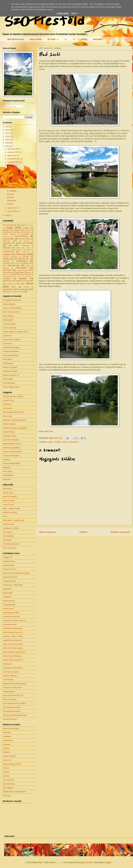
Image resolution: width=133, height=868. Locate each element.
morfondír (6, 263)
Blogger (108, 862)
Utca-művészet (8, 780)
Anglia (9, 228)
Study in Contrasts (10, 699)
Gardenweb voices (10, 624)
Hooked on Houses (10, 512)
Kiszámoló (7, 744)
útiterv (14, 287)
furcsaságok (8, 239)
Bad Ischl (49, 431)
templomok (7, 281)
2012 (7, 130)
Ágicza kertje (36, 39)
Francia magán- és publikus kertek (15, 332)
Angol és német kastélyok (12, 308)
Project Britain (8, 379)
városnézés (74, 442)
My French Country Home (12, 688)
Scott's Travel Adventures (12, 452)
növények (7, 270)
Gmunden (11, 197)
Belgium (18, 230)
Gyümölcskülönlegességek (13, 628)
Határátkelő (7, 736)
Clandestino (7, 404)
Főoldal (83, 532)
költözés (28, 248)
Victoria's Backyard (10, 719)
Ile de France (8, 344)
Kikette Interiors (9, 524)
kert (10, 245)
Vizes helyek (7, 471)
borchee (89, 862)
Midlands (22, 259)
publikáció (6, 274)
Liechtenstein (25, 252)
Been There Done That (11, 312)
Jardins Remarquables (11, 348)
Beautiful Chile (8, 400)
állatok (23, 225)
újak (18, 284)
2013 (7, 127)
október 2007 (12, 156)
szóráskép (7, 279)
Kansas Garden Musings (12, 656)
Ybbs (9, 175)
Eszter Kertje (8, 593)
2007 (7, 146)
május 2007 (12, 208)
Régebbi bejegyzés (120, 532)
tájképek (23, 279)
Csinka (9, 171)
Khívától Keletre (9, 432)
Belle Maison (8, 489)
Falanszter (7, 732)
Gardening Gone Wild (11, 613)
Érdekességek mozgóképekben (14, 792)
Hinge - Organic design (11, 509)
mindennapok (22, 261)
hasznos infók (24, 239)
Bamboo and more (10, 569)
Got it (74, 14)
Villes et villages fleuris (11, 387)
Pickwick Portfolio (9, 756)
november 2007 (13, 152)
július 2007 (12, 165)
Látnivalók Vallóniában (11, 440)
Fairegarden (7, 597)
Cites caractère (8, 316)
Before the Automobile (11, 729)
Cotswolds (6, 232)
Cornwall (28, 230)
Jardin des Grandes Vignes (13, 648)
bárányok (6, 230)
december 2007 (13, 149)
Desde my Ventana (10, 497)
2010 (7, 137)
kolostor (19, 248)
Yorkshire (14, 292)
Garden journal (8, 609)
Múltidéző (6, 752)
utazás (65, 442)
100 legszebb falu (10, 225)
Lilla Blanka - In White (11, 528)
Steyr (9, 181)
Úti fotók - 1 (53, 39)
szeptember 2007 (14, 159)
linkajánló (7, 254)
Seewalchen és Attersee (16, 184)
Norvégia (6, 268)
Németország (13, 265)
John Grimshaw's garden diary (14, 652)
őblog (31, 270)
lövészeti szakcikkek (10, 257)
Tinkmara (6, 776)
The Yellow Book (9, 383)
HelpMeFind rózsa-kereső (12, 640)
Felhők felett (7, 416)
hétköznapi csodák (10, 241)
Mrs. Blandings (8, 536)
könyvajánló (6, 250)
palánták (9, 272)
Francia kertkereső (10, 328)
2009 (7, 140)
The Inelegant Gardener (12, 711)
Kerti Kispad (7, 664)
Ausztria (49, 442)
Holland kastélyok (9, 424)
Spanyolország (8, 276)
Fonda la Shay (8, 504)
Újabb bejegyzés (47, 532)
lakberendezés (17, 250)
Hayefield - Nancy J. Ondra (13, 636)
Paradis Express (9, 692)
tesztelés (30, 281)
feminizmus (6, 236)
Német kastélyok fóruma (12, 444)
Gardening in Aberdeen (11, 617)
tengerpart (19, 281)
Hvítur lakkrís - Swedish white (14, 520)
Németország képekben (12, 448)
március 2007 (13, 211)
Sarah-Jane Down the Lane (13, 695)
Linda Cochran (8, 680)
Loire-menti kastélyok (11, 355)
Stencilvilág (7, 540)
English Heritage (9, 234)
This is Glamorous (9, 548)
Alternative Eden (9, 561)
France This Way (9, 324)
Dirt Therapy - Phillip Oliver (13, 585)
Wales (5, 292)
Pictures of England (10, 367)
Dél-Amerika (7, 408)
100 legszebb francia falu (12, 300)
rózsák (14, 274)
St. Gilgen (11, 188)
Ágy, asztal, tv (8, 532)
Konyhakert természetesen (13, 668)
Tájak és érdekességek (11, 463)
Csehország (17, 232)
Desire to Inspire (9, 501)
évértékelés (25, 234)
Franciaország (21, 236)
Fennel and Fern (9, 601)
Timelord (6, 772)
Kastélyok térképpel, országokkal (15, 428)
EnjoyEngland (8, 320)
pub (30, 272)
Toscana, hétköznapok (11, 456)
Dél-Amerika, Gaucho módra (13, 412)
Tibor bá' (6, 768)
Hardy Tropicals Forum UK (13, 632)
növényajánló (21, 268)
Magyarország (8, 259)
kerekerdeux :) (8, 740)
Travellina (6, 460)
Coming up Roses (9, 581)
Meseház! (98, 39)
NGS (28, 266)
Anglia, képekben (9, 304)
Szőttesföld (43, 21)
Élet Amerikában (9, 784)
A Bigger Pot (7, 557)
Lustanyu (6, 748)
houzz (5, 516)
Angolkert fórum (9, 565)
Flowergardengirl (9, 605)
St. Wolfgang (12, 191)
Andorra (31, 225)
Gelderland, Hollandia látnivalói (14, 420)
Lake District (27, 250)
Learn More (63, 14)
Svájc (19, 277)
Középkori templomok (11, 351)
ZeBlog (84, 39)
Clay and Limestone (10, 577)
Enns (9, 178)
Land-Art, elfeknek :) (10, 676)
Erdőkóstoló (7, 589)
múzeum (17, 263)
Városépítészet (8, 475)
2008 (7, 143)
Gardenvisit (7, 336)
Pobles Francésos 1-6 (11, 375)
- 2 (65, 39)
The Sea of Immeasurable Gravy (15, 715)
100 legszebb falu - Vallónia (13, 396)
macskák (25, 257)
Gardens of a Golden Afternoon (14, 621)
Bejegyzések (10, 106)
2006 (7, 215)
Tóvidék (57, 442)
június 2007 (12, 168)
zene (22, 292)
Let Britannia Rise (9, 436)
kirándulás (7, 248)
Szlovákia (28, 277)
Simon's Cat (7, 760)
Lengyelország (8, 252)
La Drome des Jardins (11, 672)
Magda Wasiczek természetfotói (15, 684)
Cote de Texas (8, 493)
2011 (7, 133)
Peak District (20, 272)
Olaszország (21, 270)
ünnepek (26, 287)
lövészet (21, 254)
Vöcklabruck (11, 201)
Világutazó (7, 468)
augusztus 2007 (13, 162)
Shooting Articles (25, 274)
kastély (30, 243)
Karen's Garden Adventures (13, 660)
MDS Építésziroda (16, 39)
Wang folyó (7, 479)
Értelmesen (7, 796)
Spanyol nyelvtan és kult (12, 764)
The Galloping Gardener (12, 707)
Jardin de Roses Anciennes (13, 644)
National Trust (28, 263)
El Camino (27, 232)
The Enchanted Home (11, 544)
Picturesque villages (10, 371)
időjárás (19, 243)
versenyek (23, 289)
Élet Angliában (8, 788)
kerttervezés (25, 245)
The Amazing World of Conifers (14, 703)
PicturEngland (8, 363)
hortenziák (7, 243)
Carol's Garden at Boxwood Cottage (16, 573)
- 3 (74, 39)
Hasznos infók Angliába (11, 340)
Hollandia (26, 241)
